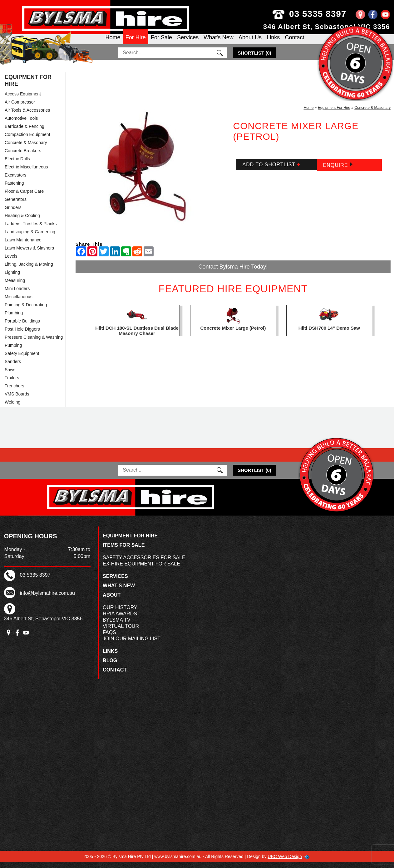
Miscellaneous (19, 302)
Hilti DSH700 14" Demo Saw (329, 334)
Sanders (13, 367)
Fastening (14, 189)
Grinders (13, 213)
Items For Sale (124, 551)
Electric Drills (17, 164)
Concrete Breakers (23, 156)
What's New (218, 42)
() (254, 58)
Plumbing (14, 318)
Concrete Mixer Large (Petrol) (233, 334)
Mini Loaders (17, 294)
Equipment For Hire (28, 86)
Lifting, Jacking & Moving (29, 270)
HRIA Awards (120, 620)
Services (188, 42)
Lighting (12, 278)
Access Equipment (23, 99)
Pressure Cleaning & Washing (34, 343)
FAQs (109, 638)
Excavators (15, 181)
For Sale (161, 42)
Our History (120, 613)
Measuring (15, 286)
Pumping (13, 351)
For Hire (136, 42)
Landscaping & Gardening (30, 237)
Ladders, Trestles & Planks (31, 229)
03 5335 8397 (322, 14)
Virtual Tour (121, 632)
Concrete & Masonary (26, 148)
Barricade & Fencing (25, 132)
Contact (294, 42)
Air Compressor (20, 108)
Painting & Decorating (26, 310)
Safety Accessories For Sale (144, 563)
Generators (16, 205)
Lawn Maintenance (23, 245)
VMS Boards (17, 400)
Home (113, 42)
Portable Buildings (22, 327)
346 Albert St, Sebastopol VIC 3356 (327, 27)
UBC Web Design (285, 862)
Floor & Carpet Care (24, 197)
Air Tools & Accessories (27, 116)
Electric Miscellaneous (26, 172)
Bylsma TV (117, 626)
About (112, 601)
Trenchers (15, 391)
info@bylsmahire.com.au (47, 599)
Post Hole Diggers (22, 335)
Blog (110, 666)
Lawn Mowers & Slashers (29, 254)
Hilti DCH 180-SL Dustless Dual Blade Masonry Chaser (137, 336)
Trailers (12, 383)
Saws (10, 375)
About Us (250, 42)
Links (273, 42)
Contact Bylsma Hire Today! (233, 272)
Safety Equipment (22, 359)
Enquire (338, 170)
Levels (11, 262)
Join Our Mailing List (132, 645)
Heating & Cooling (22, 221)
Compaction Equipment (27, 140)
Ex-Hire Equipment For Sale (141, 570)
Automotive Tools (21, 124)
